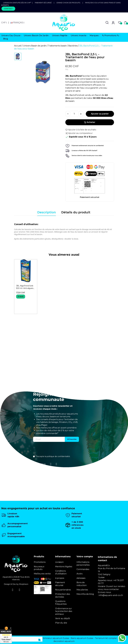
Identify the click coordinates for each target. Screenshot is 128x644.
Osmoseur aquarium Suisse (55, 638)
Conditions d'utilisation (61, 572)
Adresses (81, 578)
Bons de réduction (82, 584)
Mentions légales (64, 567)
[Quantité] (74, 114)
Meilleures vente (42, 574)
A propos (60, 578)
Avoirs (79, 574)
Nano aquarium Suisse (82, 638)
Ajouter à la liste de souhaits (81, 130)
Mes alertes (82, 590)
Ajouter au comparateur (79, 133)
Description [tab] (47, 212)
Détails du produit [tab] (76, 212)
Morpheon (24, 584)
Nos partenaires (63, 590)
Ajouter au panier (100, 114)
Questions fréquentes (61, 603)
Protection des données (63, 595)
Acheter (90, 122)
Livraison (59, 562)
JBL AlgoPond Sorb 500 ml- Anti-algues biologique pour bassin (25, 287)
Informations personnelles (83, 563)
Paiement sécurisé (43, 3)
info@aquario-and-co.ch (111, 595)
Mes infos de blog (85, 594)
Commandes (83, 569)
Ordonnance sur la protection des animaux (64, 611)
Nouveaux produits (39, 568)
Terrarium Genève (31, 638)
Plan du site (61, 623)
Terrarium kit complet (106, 638)
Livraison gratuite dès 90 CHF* (18, 3)
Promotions (40, 562)
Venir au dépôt (63, 618)
